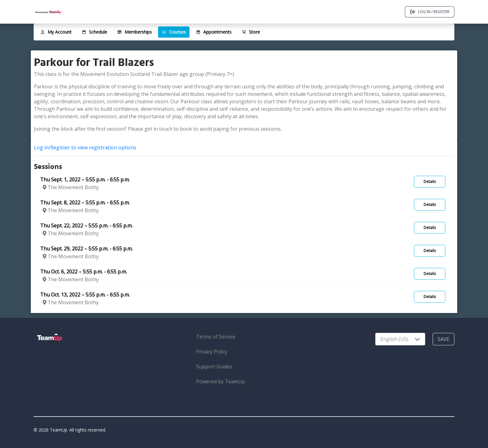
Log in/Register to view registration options (85, 147)
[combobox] (400, 339)
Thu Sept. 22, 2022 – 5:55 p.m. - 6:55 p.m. (86, 226)
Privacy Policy (212, 352)
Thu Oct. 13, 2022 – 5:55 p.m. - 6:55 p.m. (85, 295)
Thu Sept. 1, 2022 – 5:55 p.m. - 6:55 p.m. (85, 180)
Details (430, 182)
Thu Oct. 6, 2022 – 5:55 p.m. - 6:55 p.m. (84, 272)
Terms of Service (216, 337)
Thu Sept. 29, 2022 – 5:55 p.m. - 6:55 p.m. (86, 249)
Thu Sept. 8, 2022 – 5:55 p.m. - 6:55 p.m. (85, 203)
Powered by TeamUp (221, 381)
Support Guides (214, 366)
